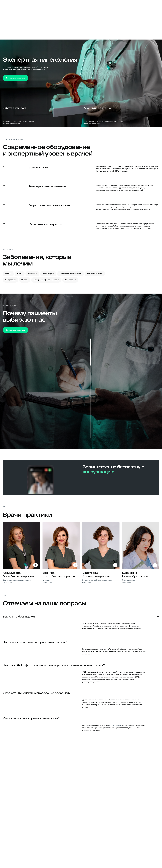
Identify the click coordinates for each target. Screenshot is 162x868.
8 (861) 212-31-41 (115, 725)
